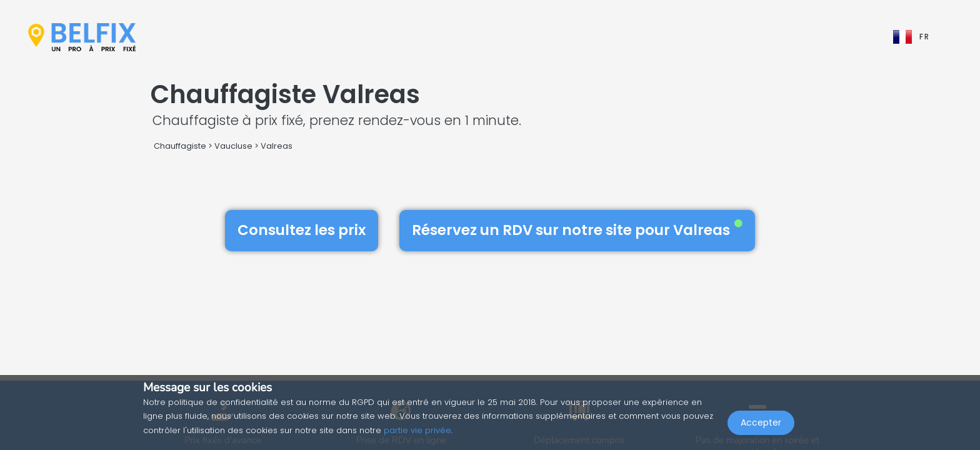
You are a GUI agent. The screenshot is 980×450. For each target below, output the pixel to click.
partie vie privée (417, 430)
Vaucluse (233, 146)
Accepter (761, 422)
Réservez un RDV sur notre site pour (577, 230)
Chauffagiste (180, 146)
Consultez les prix (302, 230)
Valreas (277, 146)
